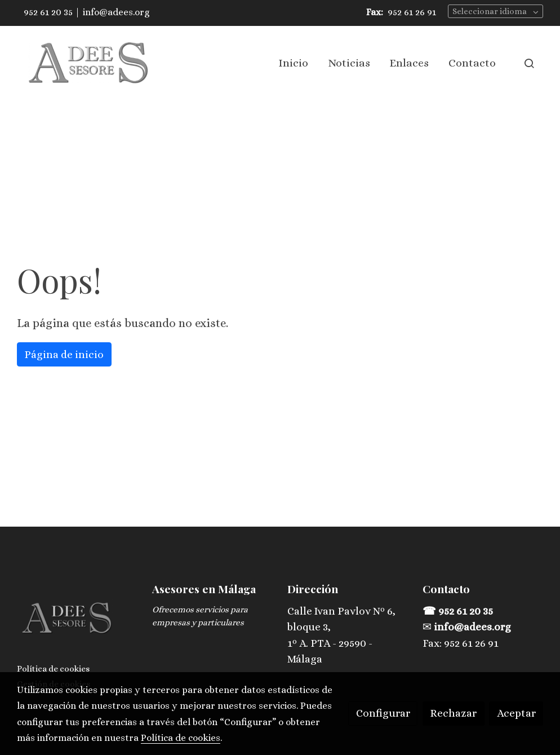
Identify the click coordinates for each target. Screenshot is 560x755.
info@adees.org (116, 12)
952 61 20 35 (48, 12)
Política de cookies (53, 669)
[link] (89, 63)
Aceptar (516, 713)
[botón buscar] (529, 63)
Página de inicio (64, 354)
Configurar (383, 713)
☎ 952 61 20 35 (459, 611)
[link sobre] (77, 621)
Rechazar (453, 713)
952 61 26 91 (412, 12)
